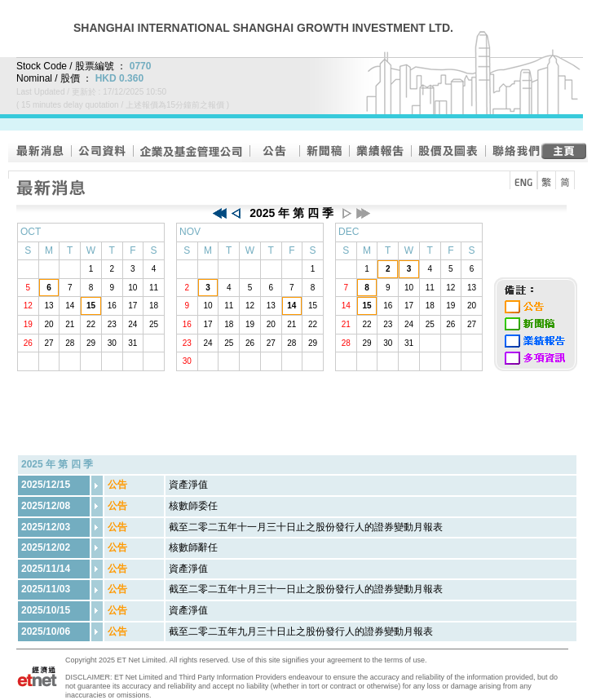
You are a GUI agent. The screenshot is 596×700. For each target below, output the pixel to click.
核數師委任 (193, 506)
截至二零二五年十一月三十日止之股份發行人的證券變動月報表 (306, 527)
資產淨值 (188, 485)
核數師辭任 (193, 547)
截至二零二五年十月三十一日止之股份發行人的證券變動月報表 (306, 589)
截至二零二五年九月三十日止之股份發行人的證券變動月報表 (301, 631)
